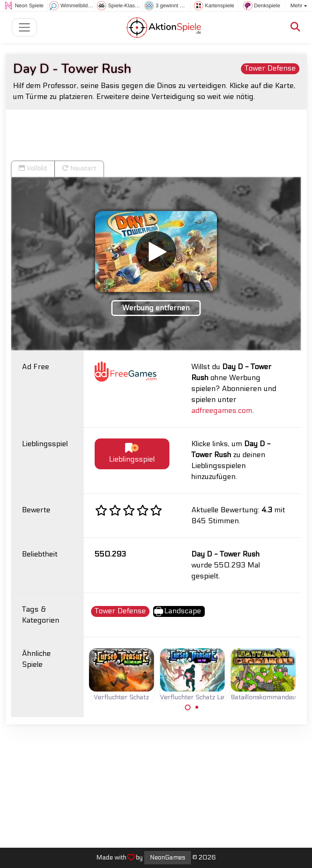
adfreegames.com (222, 411)
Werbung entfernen (156, 308)
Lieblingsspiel (132, 454)
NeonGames (168, 857)
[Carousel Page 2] (197, 707)
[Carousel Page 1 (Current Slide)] (188, 707)
